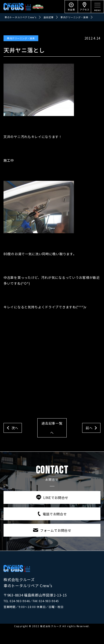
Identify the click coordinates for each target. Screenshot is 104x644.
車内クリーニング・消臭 (21, 38)
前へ (89, 428)
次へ (15, 428)
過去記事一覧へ (52, 428)
